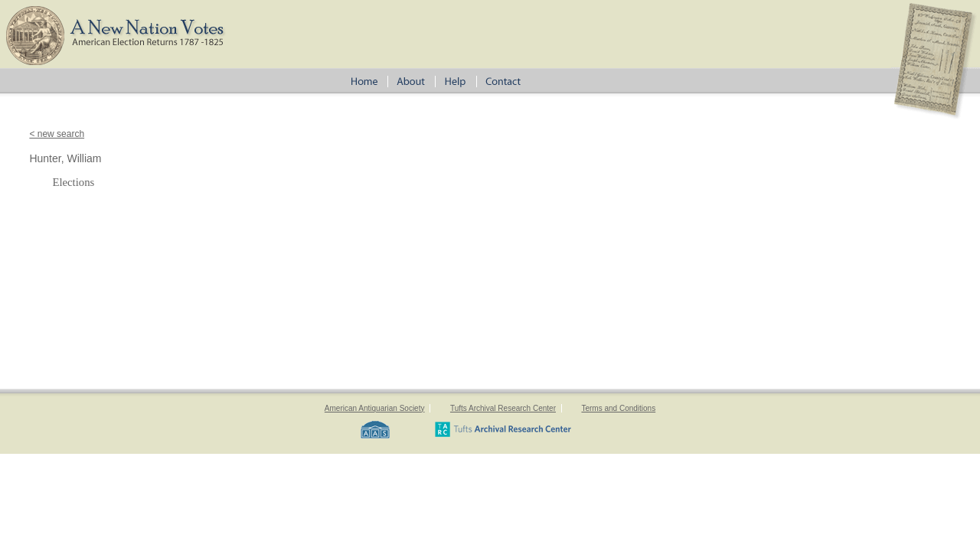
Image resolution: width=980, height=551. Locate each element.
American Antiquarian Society (375, 408)
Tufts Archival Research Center (503, 408)
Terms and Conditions (618, 408)
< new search (57, 134)
